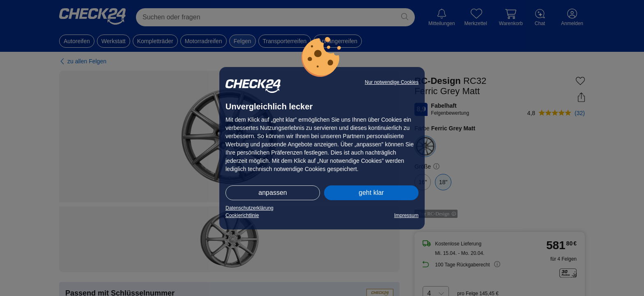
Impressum (406, 215)
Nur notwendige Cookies (392, 82)
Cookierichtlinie (242, 215)
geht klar (371, 193)
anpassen (273, 193)
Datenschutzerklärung (250, 208)
